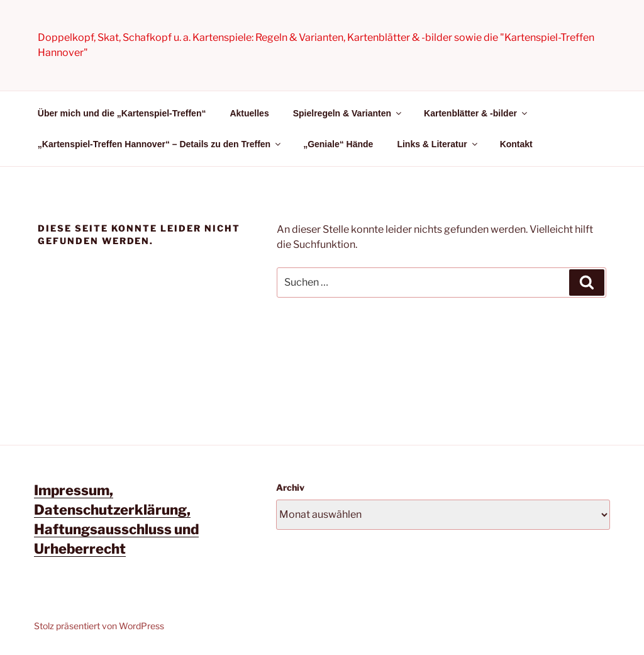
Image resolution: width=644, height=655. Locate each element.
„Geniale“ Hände (338, 144)
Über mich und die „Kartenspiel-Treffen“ (122, 113)
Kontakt (516, 144)
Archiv (290, 487)
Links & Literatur (438, 144)
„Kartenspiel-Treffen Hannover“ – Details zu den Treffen (160, 144)
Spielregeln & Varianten (348, 113)
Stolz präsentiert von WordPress (99, 626)
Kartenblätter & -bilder (476, 113)
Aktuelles (249, 113)
